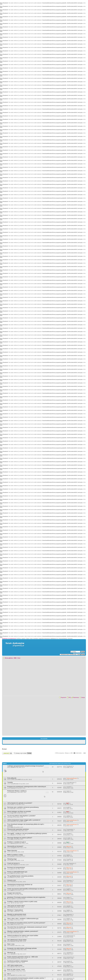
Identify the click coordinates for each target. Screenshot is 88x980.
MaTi (68, 803)
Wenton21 (13, 941)
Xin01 (12, 907)
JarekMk (13, 767)
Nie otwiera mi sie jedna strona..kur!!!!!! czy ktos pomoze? (26, 923)
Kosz (19, 658)
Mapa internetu (12, 850)
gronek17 (13, 856)
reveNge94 (13, 848)
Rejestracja (76, 697)
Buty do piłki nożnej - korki (16, 970)
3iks (11, 933)
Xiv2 (11, 894)
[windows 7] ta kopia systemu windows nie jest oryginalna (26, 897)
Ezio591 (12, 886)
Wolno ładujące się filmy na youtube (19, 811)
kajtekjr (68, 855)
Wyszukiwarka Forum (79, 653)
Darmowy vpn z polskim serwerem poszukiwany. (23, 807)
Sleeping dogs (12, 859)
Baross (12, 877)
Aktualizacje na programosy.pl (9, 639)
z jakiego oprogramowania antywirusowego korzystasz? (26, 766)
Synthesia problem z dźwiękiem (18, 961)
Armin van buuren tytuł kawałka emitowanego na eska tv (26, 889)
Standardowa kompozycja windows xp (20, 885)
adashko (69, 906)
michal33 (69, 787)
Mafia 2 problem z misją (15, 855)
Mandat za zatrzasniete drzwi (17, 914)
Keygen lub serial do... (15, 893)
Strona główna (9, 658)
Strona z (69, 753)
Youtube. (10, 782)
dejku (12, 911)
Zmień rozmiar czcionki (83, 658)
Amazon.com (12, 880)
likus (12, 817)
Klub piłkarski (12, 778)
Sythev (13, 899)
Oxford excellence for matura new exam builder (23, 936)
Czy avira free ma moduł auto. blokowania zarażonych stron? (27, 927)
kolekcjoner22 (14, 937)
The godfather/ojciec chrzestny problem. (20, 876)
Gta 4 (9, 974)
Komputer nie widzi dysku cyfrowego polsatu (22, 948)
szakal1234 (13, 950)
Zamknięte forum (7, 753)
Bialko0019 (13, 916)
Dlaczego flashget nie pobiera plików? (20, 838)
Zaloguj (83, 697)
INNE (15, 658)
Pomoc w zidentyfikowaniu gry (17, 872)
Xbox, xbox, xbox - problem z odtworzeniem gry (23, 919)
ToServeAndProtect (72, 778)
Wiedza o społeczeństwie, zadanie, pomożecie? (23, 931)
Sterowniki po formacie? (15, 846)
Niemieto (13, 928)
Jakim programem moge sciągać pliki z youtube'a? (24, 820)
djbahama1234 (14, 843)
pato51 (12, 860)
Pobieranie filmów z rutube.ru (17, 791)
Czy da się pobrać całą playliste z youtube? (21, 816)
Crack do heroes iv (13, 863)
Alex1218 (13, 809)
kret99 (68, 807)
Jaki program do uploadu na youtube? (20, 803)
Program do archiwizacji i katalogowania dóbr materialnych (27, 787)
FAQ (70, 697)
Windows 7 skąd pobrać (15, 910)
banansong (13, 792)
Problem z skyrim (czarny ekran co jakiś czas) (22, 902)
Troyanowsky (14, 831)
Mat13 (12, 873)
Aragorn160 (13, 813)
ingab (12, 924)
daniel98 (13, 835)
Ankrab (12, 945)
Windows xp (11, 953)
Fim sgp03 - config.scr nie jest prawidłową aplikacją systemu (27, 833)
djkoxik (12, 967)
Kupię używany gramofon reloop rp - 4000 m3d (22, 957)
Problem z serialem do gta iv (17, 842)
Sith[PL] (68, 910)
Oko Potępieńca (14, 865)
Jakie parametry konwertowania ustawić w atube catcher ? (26, 978)
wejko (12, 827)
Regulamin (64, 697)
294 (85, 753)
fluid (68, 842)
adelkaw (68, 816)
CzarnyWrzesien (15, 784)
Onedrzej (13, 788)
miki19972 (13, 975)
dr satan (68, 838)
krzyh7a (12, 962)
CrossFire (69, 859)
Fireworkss (13, 882)
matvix (68, 791)
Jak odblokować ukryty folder (17, 940)
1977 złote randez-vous (15, 965)
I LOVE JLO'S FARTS (16, 779)
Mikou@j (69, 846)
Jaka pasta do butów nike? (16, 906)
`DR (11, 903)
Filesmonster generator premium (18, 829)
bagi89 (12, 890)
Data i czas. (11, 944)
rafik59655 (13, 954)
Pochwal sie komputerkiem (16, 867)
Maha (12, 920)
